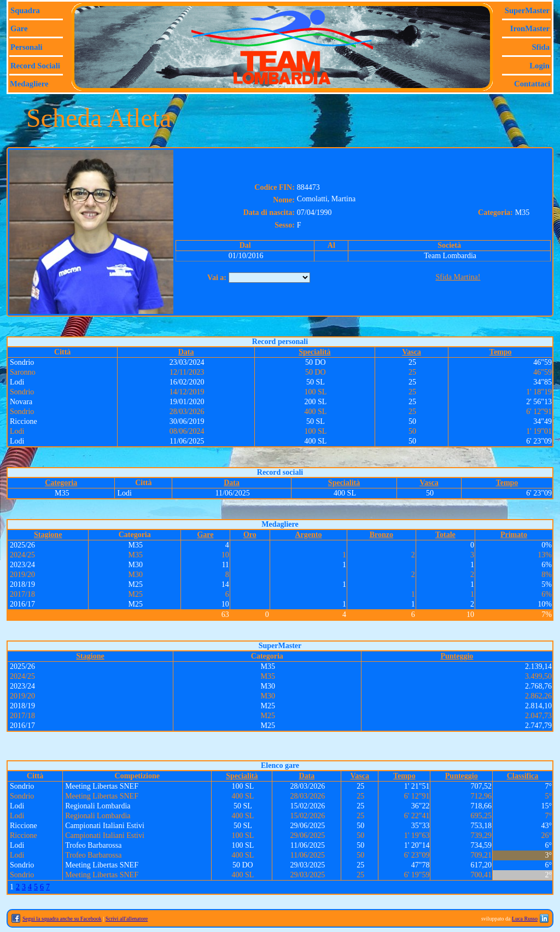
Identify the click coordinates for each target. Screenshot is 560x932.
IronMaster (530, 28)
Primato (514, 535)
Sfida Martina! (458, 277)
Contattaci (532, 84)
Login (539, 66)
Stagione (48, 535)
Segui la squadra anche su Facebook (62, 919)
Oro (250, 535)
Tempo (501, 352)
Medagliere (29, 84)
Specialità (314, 352)
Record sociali (35, 66)
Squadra (25, 10)
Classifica (523, 776)
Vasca (412, 352)
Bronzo (381, 535)
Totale (445, 535)
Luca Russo (525, 919)
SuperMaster (527, 10)
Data (186, 352)
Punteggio (457, 656)
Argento (308, 535)
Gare (19, 28)
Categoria (61, 483)
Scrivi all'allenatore (127, 919)
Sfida (541, 47)
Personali (27, 47)
